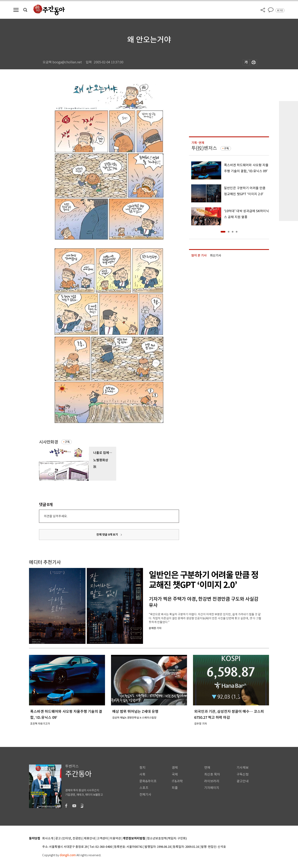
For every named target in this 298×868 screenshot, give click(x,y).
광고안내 (243, 781)
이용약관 (115, 839)
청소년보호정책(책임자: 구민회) (167, 839)
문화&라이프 (148, 781)
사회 (142, 774)
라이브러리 (212, 781)
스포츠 (144, 788)
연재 (207, 768)
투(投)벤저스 (204, 148)
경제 (175, 768)
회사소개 (48, 839)
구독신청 (243, 774)
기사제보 (243, 768)
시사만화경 (48, 442)
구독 (67, 442)
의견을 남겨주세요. (56, 516)
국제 (175, 774)
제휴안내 (89, 839)
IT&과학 (177, 781)
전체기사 (145, 795)
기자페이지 (212, 788)
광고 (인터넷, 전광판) (69, 839)
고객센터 (102, 839)
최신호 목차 (212, 774)
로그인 (280, 10)
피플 (175, 788)
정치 (142, 768)
